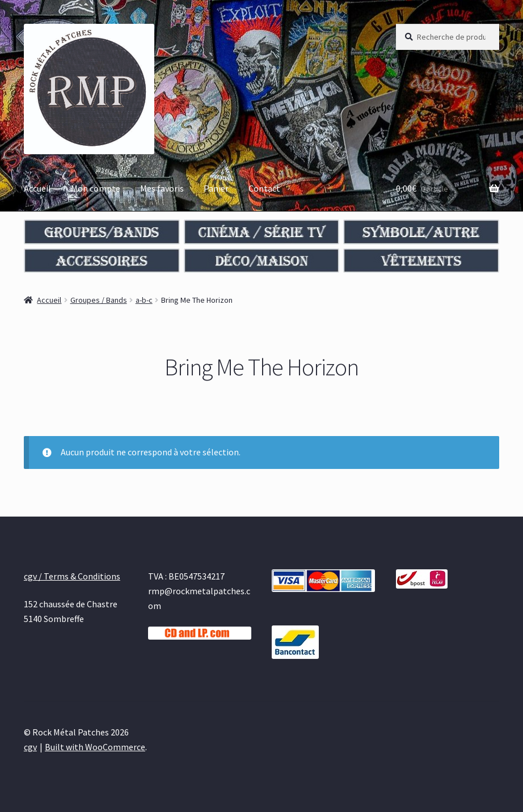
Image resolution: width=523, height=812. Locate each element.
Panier (216, 188)
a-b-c (144, 300)
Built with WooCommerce (95, 747)
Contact (264, 188)
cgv (30, 747)
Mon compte (96, 188)
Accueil (37, 188)
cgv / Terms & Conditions (72, 576)
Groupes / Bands (99, 300)
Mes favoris (162, 188)
